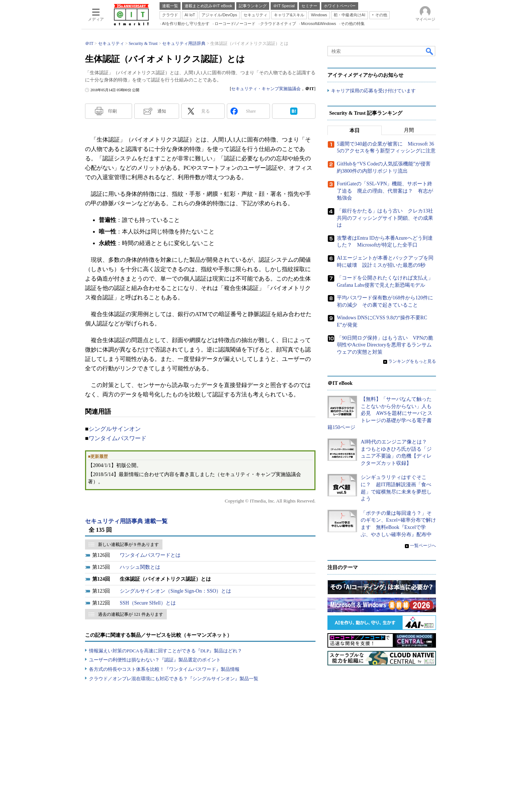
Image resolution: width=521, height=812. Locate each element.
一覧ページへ (423, 546)
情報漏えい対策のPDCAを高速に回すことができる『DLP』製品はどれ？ (166, 651)
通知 (162, 111)
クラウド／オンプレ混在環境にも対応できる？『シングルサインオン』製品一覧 (174, 679)
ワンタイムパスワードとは (150, 555)
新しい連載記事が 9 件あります (128, 544)
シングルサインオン (115, 429)
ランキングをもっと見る (412, 361)
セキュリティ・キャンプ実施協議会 (266, 89)
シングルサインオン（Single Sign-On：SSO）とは (175, 591)
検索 (430, 51)
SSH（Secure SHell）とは (148, 603)
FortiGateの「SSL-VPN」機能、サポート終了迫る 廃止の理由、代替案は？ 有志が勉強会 (385, 191)
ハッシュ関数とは (140, 567)
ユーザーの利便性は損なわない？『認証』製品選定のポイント (155, 660)
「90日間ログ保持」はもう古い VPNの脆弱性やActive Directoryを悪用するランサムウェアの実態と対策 (385, 345)
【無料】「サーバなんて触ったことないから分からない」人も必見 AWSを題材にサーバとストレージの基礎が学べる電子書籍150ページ (380, 413)
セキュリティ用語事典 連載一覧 (126, 521)
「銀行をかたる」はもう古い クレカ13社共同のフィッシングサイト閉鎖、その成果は (385, 218)
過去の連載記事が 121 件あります (131, 614)
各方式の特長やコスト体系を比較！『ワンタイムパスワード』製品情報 (164, 669)
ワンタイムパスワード (118, 438)
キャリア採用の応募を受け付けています (373, 91)
